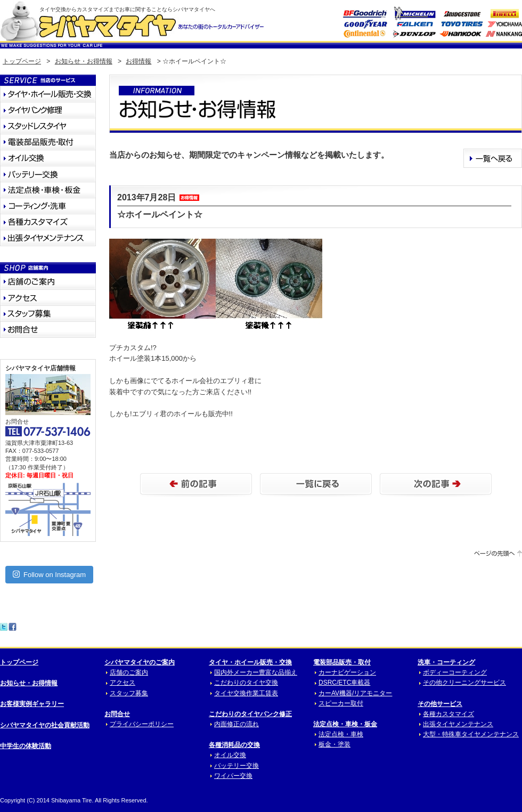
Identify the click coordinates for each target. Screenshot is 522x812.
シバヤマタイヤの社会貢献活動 (45, 725)
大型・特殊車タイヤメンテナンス (471, 734)
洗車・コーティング (446, 662)
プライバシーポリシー (142, 724)
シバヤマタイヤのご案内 (140, 662)
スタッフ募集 (129, 693)
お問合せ (117, 714)
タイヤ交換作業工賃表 (246, 693)
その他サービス (440, 704)
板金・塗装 (335, 744)
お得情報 (138, 61)
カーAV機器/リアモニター (355, 693)
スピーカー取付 (341, 703)
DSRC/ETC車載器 (344, 683)
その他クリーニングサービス (464, 683)
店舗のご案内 (129, 672)
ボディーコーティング (455, 672)
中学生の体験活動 (26, 746)
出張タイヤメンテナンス (458, 724)
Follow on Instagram (49, 574)
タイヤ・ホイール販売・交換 (250, 662)
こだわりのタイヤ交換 (246, 683)
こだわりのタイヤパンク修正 (250, 714)
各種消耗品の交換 (234, 745)
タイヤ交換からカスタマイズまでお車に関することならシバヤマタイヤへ (127, 9)
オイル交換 (230, 755)
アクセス (123, 683)
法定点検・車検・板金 (345, 724)
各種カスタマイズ (448, 714)
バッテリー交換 (236, 766)
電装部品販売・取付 (342, 662)
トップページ (22, 61)
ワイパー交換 (233, 776)
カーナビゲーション (347, 672)
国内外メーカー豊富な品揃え (256, 672)
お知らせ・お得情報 (84, 61)
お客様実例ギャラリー (32, 704)
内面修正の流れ (236, 724)
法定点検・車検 (341, 734)
